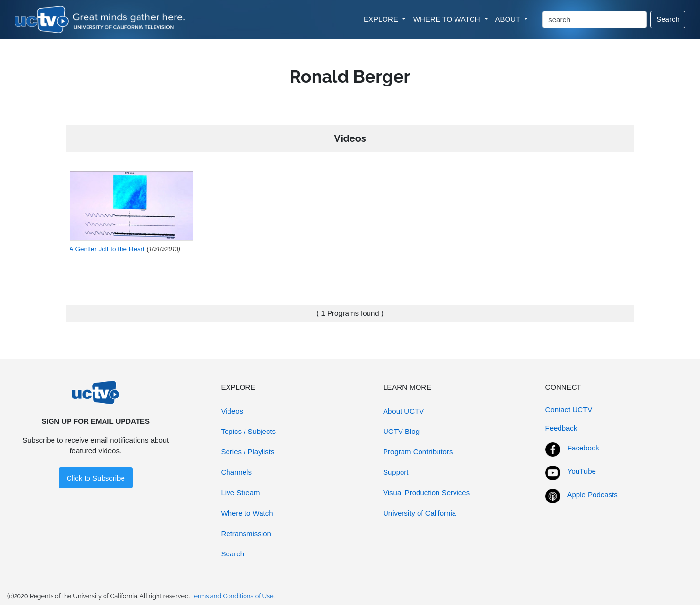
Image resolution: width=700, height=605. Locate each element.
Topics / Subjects (249, 431)
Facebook (583, 448)
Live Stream (241, 493)
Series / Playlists (248, 452)
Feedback (561, 428)
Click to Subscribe (96, 478)
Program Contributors (418, 452)
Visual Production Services (426, 493)
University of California (420, 513)
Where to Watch (247, 513)
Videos (232, 411)
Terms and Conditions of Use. (233, 596)
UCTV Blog (401, 431)
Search (668, 19)
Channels (236, 472)
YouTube (582, 471)
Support (396, 472)
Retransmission (246, 533)
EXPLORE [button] (382, 19)
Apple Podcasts (593, 494)
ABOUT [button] (509, 19)
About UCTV (403, 411)
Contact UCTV (569, 409)
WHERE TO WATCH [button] (448, 19)
